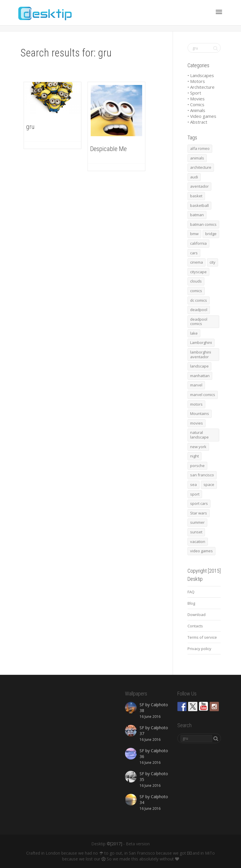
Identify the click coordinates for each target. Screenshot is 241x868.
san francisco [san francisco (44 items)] (202, 475)
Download (197, 615)
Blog (191, 603)
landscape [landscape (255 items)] (199, 366)
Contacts (195, 626)
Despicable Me (108, 149)
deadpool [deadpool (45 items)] (199, 310)
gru (30, 127)
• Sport (194, 93)
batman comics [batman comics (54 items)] (203, 224)
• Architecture (201, 87)
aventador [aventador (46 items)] (199, 186)
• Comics (196, 104)
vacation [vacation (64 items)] (198, 542)
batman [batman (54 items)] (197, 215)
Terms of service (202, 637)
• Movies (196, 99)
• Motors (196, 81)
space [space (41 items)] (209, 484)
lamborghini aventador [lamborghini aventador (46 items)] (201, 354)
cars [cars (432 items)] (194, 253)
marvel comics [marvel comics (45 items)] (203, 395)
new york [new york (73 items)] (198, 447)
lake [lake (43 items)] (194, 333)
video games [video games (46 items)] (201, 551)
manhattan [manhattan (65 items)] (200, 376)
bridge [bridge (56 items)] (211, 234)
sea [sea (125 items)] (193, 484)
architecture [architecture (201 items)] (201, 167)
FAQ (191, 592)
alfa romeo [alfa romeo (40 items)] (200, 148)
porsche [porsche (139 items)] (197, 466)
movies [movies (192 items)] (197, 423)
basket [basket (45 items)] (196, 196)
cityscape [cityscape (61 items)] (198, 272)
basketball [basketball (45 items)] (199, 205)
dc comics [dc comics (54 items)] (199, 300)
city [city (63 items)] (213, 262)
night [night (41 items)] (194, 456)
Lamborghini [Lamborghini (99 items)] (201, 342)
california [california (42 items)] (198, 243)
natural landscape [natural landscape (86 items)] (199, 435)
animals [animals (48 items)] (197, 158)
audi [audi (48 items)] (194, 177)
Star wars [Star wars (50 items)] (199, 513)
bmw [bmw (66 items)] (194, 234)
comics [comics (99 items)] (196, 291)
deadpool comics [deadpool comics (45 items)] (199, 322)
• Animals (196, 110)
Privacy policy (199, 649)
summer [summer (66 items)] (197, 522)
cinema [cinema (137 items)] (197, 262)
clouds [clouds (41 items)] (196, 281)
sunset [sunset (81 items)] (196, 532)
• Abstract (197, 122)
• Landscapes (201, 75)
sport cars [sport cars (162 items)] (199, 503)
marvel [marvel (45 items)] (196, 385)
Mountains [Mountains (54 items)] (200, 413)
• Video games (202, 116)
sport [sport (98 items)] (195, 494)
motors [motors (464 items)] (196, 404)
